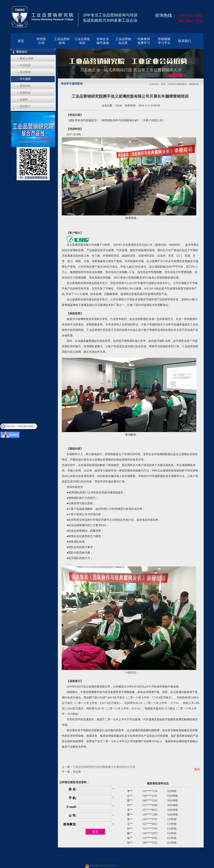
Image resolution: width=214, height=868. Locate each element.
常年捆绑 (25, 79)
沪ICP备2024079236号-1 (108, 860)
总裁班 (24, 100)
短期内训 (25, 93)
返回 (197, 769)
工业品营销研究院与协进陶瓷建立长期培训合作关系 (104, 767)
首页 (163, 84)
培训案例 (25, 72)
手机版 (125, 866)
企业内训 (25, 65)
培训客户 (25, 106)
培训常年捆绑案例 (177, 84)
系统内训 (25, 86)
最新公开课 (27, 58)
